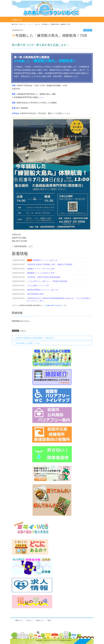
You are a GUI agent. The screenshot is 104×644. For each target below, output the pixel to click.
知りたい (30, 620)
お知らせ (88, 30)
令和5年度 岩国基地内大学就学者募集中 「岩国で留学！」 (36, 338)
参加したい (40, 620)
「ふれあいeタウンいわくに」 (54, 305)
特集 (49, 620)
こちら (41, 97)
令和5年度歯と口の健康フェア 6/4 (28, 343)
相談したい (19, 620)
